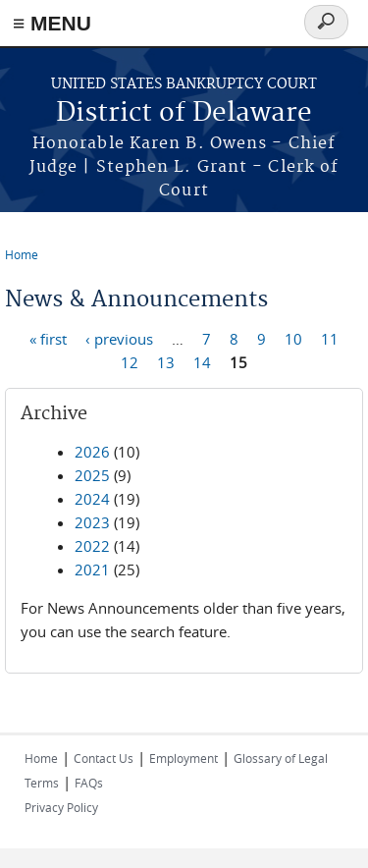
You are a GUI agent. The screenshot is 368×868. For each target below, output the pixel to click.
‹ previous (119, 338)
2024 (92, 499)
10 (293, 338)
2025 (92, 475)
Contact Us (104, 758)
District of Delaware (184, 113)
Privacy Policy (61, 807)
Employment (184, 758)
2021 (92, 570)
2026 (92, 452)
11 (330, 338)
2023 (92, 522)
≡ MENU (52, 23)
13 (166, 361)
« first (48, 338)
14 (202, 361)
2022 (92, 546)
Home (22, 254)
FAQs (89, 783)
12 (130, 361)
